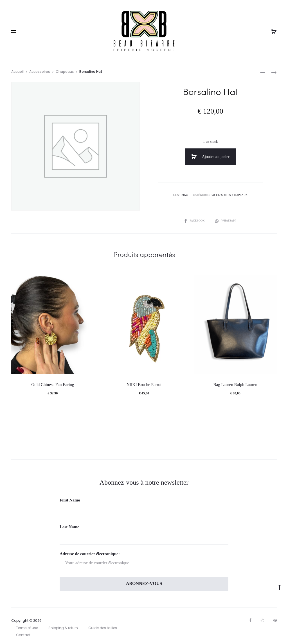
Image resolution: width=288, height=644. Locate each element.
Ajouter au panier (210, 157)
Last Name (69, 527)
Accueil (17, 72)
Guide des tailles (103, 628)
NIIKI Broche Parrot (144, 385)
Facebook (195, 221)
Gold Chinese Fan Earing (53, 385)
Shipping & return (63, 628)
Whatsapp (226, 221)
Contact (23, 635)
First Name (70, 500)
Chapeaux (65, 72)
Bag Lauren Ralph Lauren (235, 385)
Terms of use (27, 628)
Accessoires (40, 72)
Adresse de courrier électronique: (144, 561)
